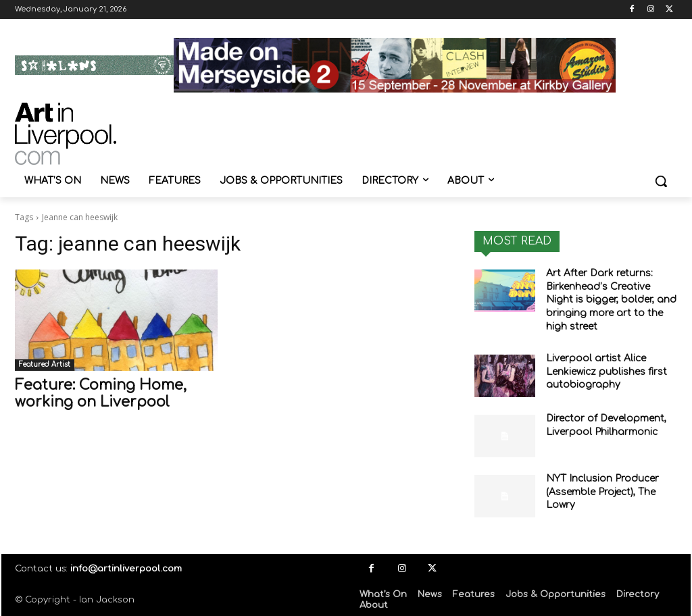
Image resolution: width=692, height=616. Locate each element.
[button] (661, 181)
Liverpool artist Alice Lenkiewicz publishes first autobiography (607, 371)
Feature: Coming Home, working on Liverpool (101, 393)
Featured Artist (45, 364)
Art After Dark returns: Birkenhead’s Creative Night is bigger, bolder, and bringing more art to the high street (611, 300)
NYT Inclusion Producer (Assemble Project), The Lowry (602, 492)
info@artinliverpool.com (126, 569)
